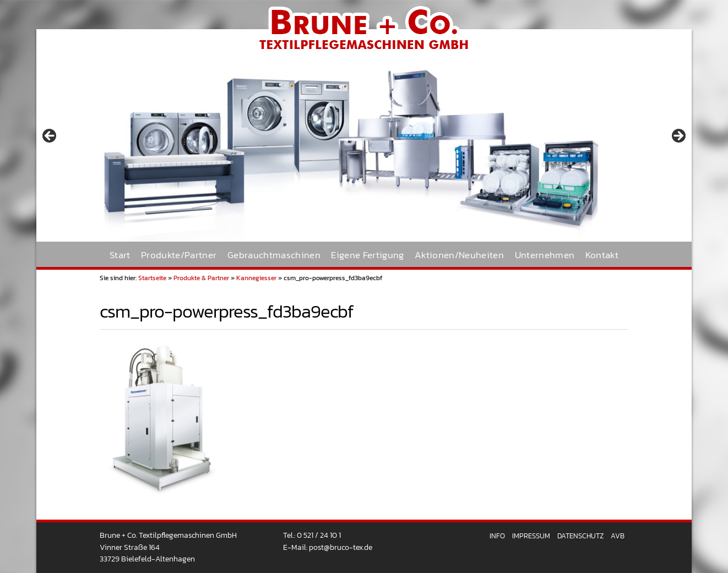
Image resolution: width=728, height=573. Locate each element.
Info (497, 536)
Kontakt (602, 255)
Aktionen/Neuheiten (459, 255)
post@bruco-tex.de (341, 547)
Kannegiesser (256, 278)
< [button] (50, 137)
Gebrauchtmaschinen (274, 255)
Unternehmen (545, 255)
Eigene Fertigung (367, 255)
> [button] (678, 137)
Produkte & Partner (201, 278)
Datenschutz (580, 536)
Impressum (531, 536)
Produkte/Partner (179, 255)
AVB (618, 536)
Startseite (152, 278)
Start (120, 255)
